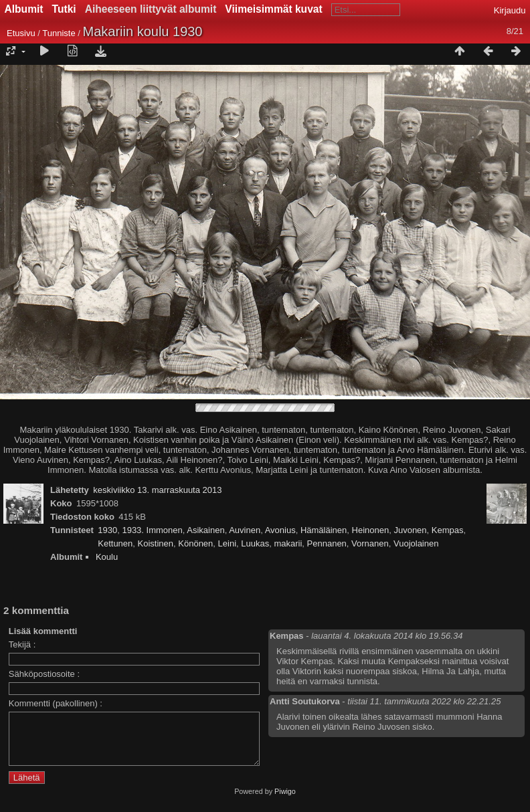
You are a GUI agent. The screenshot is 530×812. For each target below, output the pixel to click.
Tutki (64, 9)
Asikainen (205, 530)
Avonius (280, 530)
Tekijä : (22, 644)
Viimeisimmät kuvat (273, 9)
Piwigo (285, 801)
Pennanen (327, 543)
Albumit (24, 9)
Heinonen (371, 530)
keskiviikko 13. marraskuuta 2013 (157, 490)
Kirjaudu (510, 10)
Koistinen (156, 543)
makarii (288, 543)
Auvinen (245, 530)
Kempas (448, 530)
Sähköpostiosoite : (44, 674)
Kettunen (115, 543)
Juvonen (410, 530)
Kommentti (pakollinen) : (56, 703)
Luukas (255, 543)
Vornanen (370, 543)
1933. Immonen (152, 530)
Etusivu (21, 33)
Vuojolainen (416, 543)
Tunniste (59, 33)
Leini (227, 543)
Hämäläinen (324, 530)
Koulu (107, 557)
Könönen (195, 543)
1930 (107, 530)
